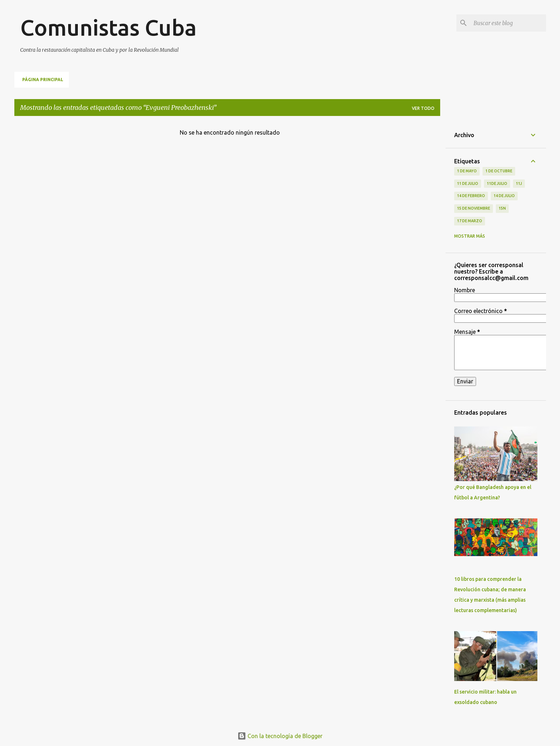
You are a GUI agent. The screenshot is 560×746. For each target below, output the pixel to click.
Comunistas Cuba (108, 27)
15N (502, 208)
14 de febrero (471, 196)
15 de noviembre (474, 208)
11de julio (497, 183)
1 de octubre (499, 171)
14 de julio (504, 196)
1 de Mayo (467, 171)
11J (519, 183)
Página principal (43, 80)
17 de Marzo (470, 221)
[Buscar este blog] (508, 23)
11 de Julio (468, 183)
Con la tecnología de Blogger (280, 736)
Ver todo (423, 108)
